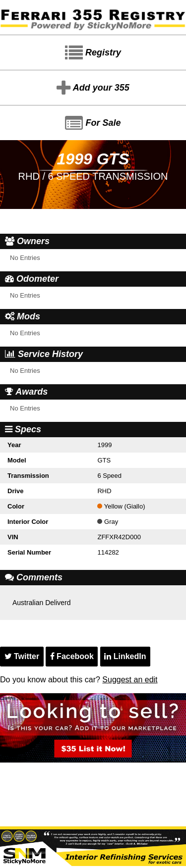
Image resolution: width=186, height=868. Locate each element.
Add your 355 (93, 88)
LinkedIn (125, 656)
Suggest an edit (130, 680)
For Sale (93, 123)
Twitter (22, 656)
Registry (93, 53)
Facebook (72, 656)
